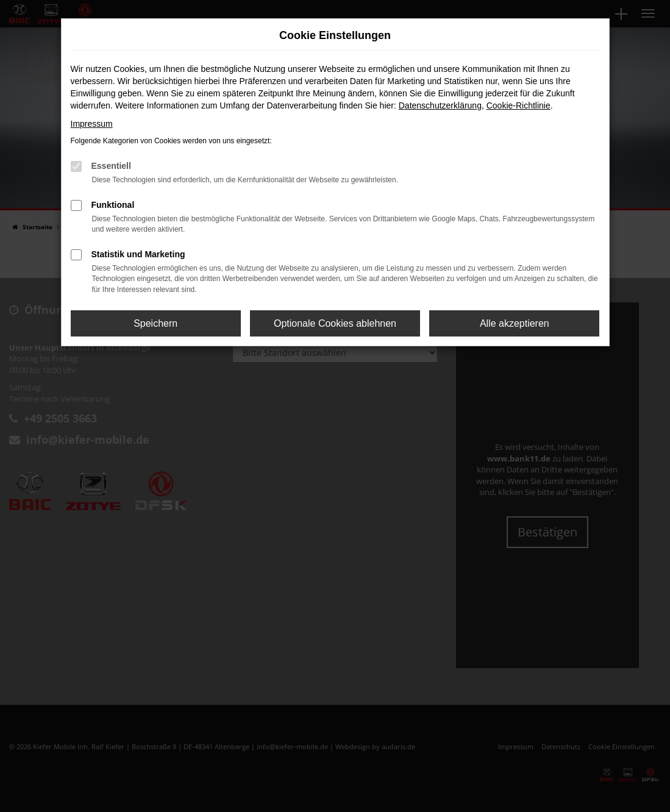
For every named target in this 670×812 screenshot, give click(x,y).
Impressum (92, 124)
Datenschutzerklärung (440, 105)
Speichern (155, 323)
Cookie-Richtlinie (519, 105)
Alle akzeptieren (515, 323)
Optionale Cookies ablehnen (335, 323)
